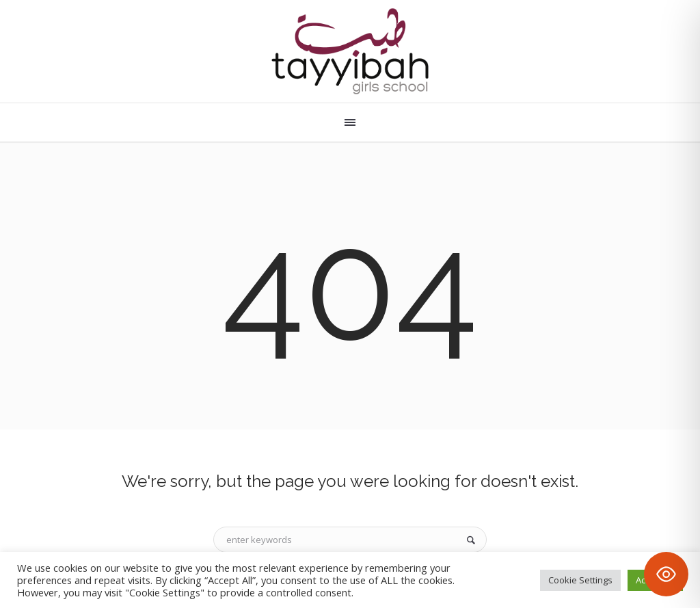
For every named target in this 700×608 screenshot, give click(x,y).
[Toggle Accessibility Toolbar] (666, 574)
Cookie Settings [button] (580, 580)
